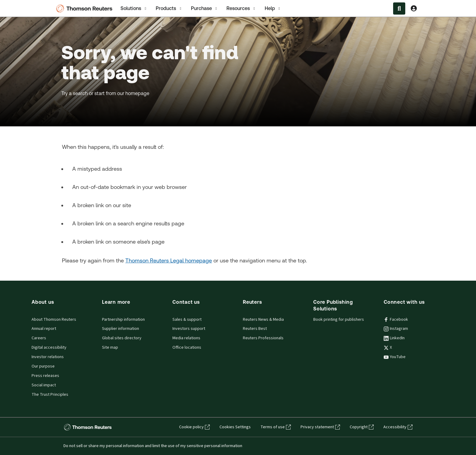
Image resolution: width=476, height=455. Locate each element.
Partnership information (123, 320)
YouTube (395, 357)
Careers (39, 338)
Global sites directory (122, 338)
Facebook (396, 320)
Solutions (134, 9)
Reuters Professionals (263, 338)
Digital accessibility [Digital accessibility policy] (49, 347)
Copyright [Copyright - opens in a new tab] (362, 427)
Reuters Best (255, 329)
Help (273, 9)
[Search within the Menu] (399, 9)
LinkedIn (394, 338)
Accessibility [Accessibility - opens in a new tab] (398, 427)
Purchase (204, 9)
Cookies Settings (235, 427)
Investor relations (48, 357)
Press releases (45, 376)
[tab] (134, 8)
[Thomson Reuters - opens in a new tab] (89, 427)
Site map (110, 347)
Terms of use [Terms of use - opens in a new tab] (276, 427)
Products (169, 9)
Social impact (44, 385)
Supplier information (121, 329)
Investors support (189, 329)
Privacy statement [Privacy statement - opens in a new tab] (320, 427)
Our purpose (43, 366)
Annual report (44, 329)
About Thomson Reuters (54, 320)
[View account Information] (414, 9)
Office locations (187, 347)
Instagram (396, 329)
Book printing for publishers (339, 320)
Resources (241, 9)
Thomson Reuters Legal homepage (169, 260)
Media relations (186, 338)
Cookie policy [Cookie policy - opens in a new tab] (194, 427)
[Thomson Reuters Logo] (86, 9)
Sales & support (187, 320)
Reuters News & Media (263, 320)
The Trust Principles (50, 395)
